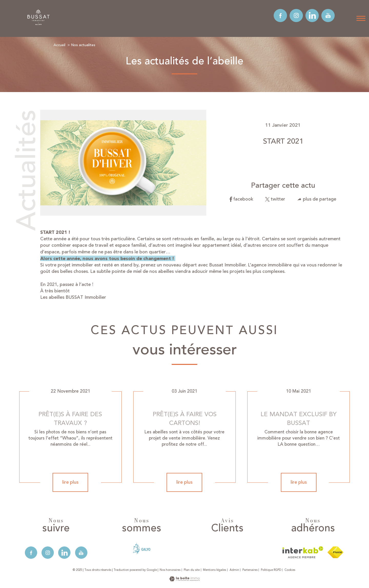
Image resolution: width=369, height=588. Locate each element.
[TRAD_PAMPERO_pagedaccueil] (39, 24)
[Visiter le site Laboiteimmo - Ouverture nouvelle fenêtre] (184, 580)
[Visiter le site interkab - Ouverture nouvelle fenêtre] (303, 552)
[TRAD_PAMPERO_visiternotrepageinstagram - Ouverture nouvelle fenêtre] (296, 16)
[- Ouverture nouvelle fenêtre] (142, 549)
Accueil (59, 45)
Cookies (290, 570)
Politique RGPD (271, 570)
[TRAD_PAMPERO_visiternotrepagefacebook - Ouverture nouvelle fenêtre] (280, 16)
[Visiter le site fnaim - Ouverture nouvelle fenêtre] (335, 552)
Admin (234, 570)
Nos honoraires (170, 570)
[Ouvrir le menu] (361, 18)
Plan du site (192, 570)
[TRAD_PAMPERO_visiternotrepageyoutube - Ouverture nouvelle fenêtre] (328, 16)
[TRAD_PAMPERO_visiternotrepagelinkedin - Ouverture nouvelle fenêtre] (312, 16)
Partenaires (250, 570)
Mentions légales (214, 570)
